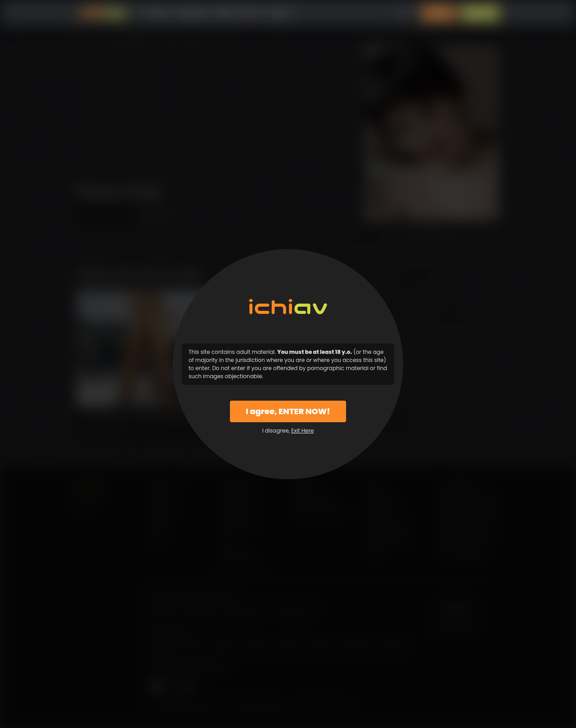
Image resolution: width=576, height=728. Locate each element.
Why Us (252, 13)
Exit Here (302, 431)
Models (224, 13)
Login (439, 13)
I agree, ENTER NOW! (288, 411)
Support (280, 13)
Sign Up (480, 13)
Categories (192, 13)
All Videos (155, 13)
